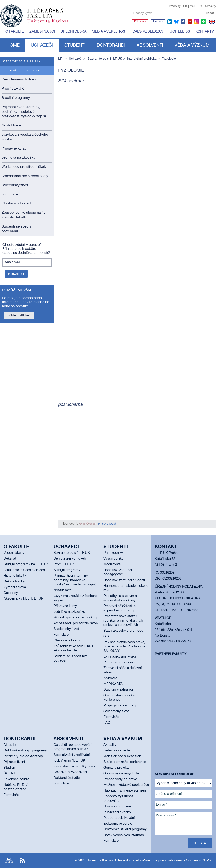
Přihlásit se (16, 274)
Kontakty (210, 6)
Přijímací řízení (14, 762)
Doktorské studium (68, 778)
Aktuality (10, 745)
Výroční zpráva (15, 587)
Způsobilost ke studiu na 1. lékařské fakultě (23, 215)
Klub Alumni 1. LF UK (69, 761)
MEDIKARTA (113, 684)
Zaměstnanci (42, 32)
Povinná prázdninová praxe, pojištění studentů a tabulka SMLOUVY (124, 647)
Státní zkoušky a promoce (123, 631)
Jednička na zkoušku (18, 158)
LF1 (61, 59)
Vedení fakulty (14, 553)
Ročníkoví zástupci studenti (124, 580)
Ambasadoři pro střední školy (25, 176)
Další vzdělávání (148, 32)
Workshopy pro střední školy (24, 167)
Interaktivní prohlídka (22, 71)
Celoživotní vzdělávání (70, 772)
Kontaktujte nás (19, 315)
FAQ (107, 723)
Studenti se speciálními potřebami (20, 229)
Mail (192, 6)
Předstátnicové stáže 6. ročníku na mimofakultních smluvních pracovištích (123, 621)
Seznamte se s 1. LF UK (21, 61)
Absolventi (150, 45)
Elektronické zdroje (118, 824)
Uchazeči (42, 45)
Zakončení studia (16, 779)
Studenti (75, 45)
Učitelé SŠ (180, 32)
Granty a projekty (117, 768)
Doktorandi (111, 45)
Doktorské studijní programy (25, 751)
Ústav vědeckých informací (124, 835)
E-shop (158, 22)
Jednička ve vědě (117, 751)
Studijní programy (16, 98)
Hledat (209, 13)
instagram (197, 22)
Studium (10, 768)
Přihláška (140, 22)
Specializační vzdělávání (72, 755)
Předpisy (175, 6)
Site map (9, 860)
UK (185, 6)
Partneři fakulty (171, 654)
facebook (183, 22)
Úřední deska (73, 32)
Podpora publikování (119, 818)
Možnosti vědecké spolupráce (126, 785)
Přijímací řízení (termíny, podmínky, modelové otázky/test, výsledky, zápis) (24, 112)
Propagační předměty (120, 706)
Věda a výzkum (192, 45)
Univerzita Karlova (52, 24)
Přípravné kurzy (14, 149)
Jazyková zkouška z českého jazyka (25, 137)
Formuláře (10, 195)
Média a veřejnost (109, 32)
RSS (22, 860)
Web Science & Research (122, 756)
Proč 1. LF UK (13, 89)
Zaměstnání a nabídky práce (75, 766)
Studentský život (15, 185)
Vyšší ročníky (114, 559)
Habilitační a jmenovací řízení (125, 791)
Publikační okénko (117, 812)
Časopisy (11, 593)
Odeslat (200, 843)
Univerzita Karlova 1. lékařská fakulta (114, 861)
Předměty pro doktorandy (23, 756)
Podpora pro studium (120, 662)
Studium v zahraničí (118, 690)
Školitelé (10, 773)
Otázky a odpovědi (17, 204)
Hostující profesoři (117, 806)
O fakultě (15, 32)
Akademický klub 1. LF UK (24, 599)
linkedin (170, 22)
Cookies (192, 861)
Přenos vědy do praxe (120, 779)
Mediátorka (112, 564)
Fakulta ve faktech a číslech (24, 570)
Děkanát (10, 559)
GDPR (206, 861)
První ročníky (113, 553)
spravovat (109, 524)
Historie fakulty (15, 576)
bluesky (176, 22)
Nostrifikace (11, 126)
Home (13, 45)
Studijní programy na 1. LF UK (26, 564)
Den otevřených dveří (19, 80)
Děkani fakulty (14, 582)
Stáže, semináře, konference (125, 762)
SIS (200, 6)
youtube (190, 22)
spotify (203, 22)
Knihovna (110, 678)
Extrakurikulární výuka (120, 657)
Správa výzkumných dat (122, 773)
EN (211, 24)
